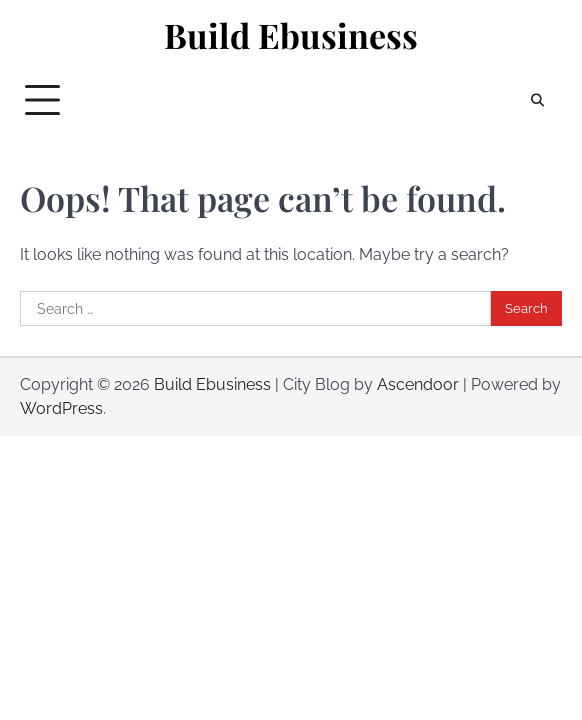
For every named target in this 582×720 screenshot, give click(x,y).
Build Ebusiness (291, 35)
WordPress (61, 408)
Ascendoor (418, 384)
